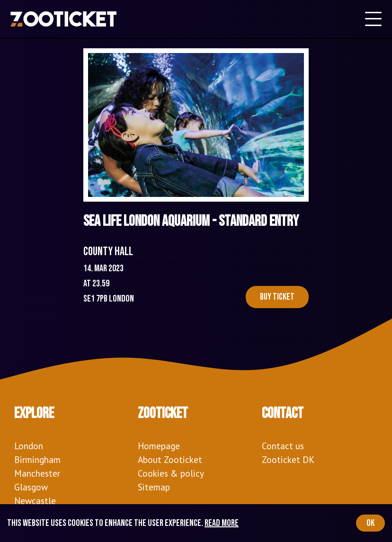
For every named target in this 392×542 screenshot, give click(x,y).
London (29, 446)
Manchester (37, 473)
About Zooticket (170, 459)
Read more (222, 523)
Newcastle (35, 501)
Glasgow (31, 487)
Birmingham (37, 459)
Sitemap (154, 487)
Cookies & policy (171, 473)
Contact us (283, 446)
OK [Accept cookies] (370, 523)
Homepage (159, 446)
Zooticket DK (288, 459)
